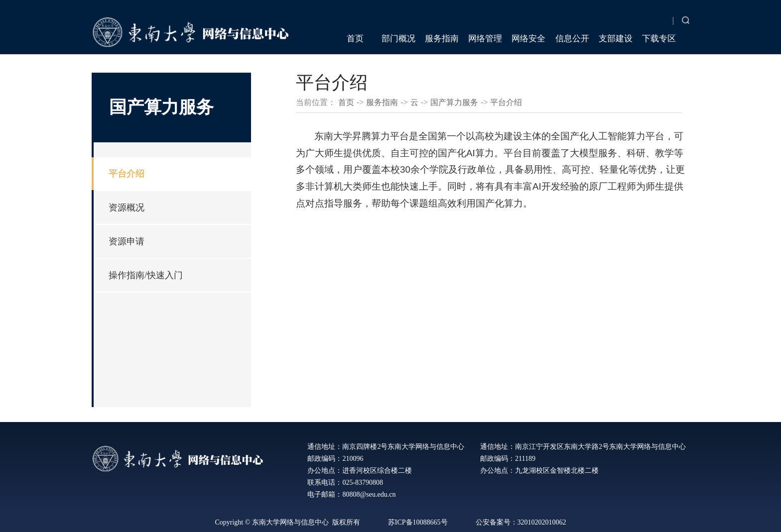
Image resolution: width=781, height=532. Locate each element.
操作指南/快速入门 (146, 275)
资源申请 (127, 241)
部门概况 (398, 39)
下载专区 (659, 39)
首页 (355, 39)
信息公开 (572, 39)
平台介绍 (127, 174)
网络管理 (485, 39)
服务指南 (442, 39)
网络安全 (528, 39)
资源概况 (127, 208)
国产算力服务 (454, 102)
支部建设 (616, 39)
